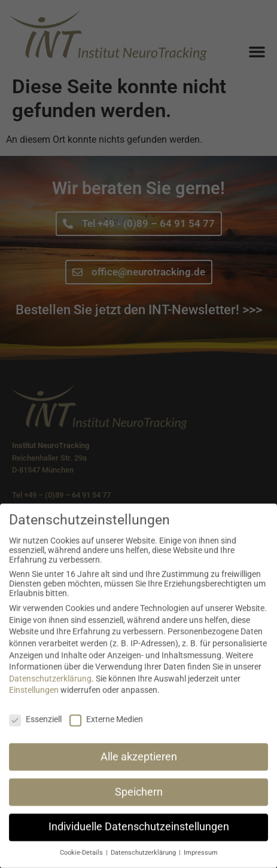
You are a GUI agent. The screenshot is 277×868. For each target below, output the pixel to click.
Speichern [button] (139, 802)
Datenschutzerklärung (50, 689)
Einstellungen (34, 701)
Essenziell (35, 730)
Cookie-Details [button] (82, 864)
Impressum (201, 864)
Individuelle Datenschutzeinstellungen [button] (139, 838)
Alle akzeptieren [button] (139, 767)
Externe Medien (106, 730)
